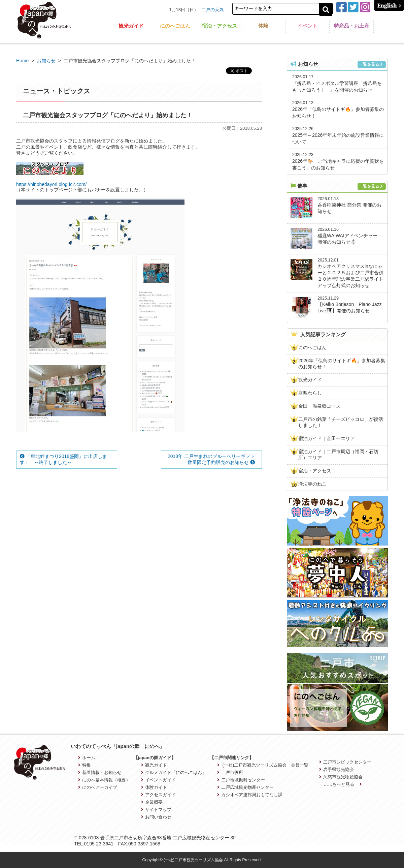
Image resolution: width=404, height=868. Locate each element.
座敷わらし (310, 393)
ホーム (87, 758)
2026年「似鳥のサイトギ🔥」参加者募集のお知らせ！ (342, 364)
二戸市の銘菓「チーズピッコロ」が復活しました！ (341, 422)
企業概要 (152, 802)
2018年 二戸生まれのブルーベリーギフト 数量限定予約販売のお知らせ (214, 459)
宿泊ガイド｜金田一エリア (327, 438)
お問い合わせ (156, 817)
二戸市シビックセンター (345, 762)
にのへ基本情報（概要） (104, 780)
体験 (263, 26)
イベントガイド (158, 780)
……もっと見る (343, 784)
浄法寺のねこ (312, 484)
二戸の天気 (213, 10)
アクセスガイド (158, 795)
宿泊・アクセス (219, 26)
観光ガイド (131, 26)
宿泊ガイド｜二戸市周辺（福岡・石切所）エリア (338, 455)
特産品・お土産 (352, 26)
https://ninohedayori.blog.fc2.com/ (51, 184)
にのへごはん (175, 26)
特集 (85, 765)
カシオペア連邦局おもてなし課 (250, 795)
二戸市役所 (230, 772)
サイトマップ (156, 810)
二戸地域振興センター (241, 780)
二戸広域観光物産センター (245, 787)
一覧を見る (371, 64)
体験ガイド (154, 787)
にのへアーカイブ (98, 787)
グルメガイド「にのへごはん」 (174, 772)
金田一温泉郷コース (319, 406)
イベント (307, 26)
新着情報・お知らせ (100, 772)
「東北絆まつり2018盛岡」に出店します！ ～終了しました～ (63, 459)
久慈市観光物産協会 (341, 777)
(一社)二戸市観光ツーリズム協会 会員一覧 (263, 765)
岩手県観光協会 (336, 769)
